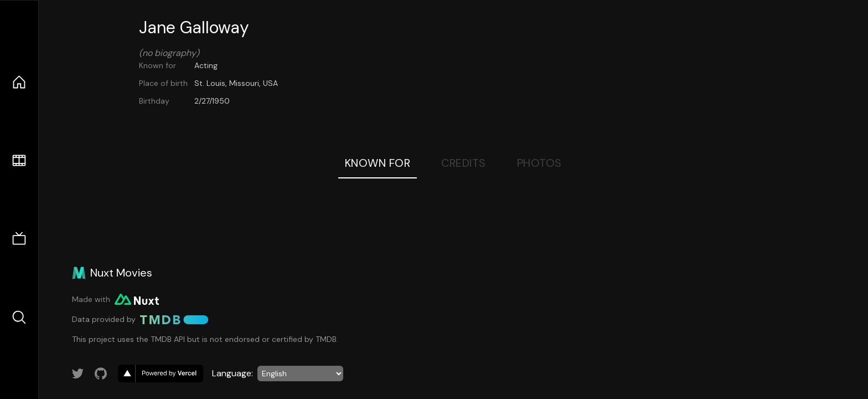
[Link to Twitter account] (78, 374)
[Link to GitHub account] (101, 374)
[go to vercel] (161, 374)
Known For (378, 163)
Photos (539, 163)
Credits (464, 163)
